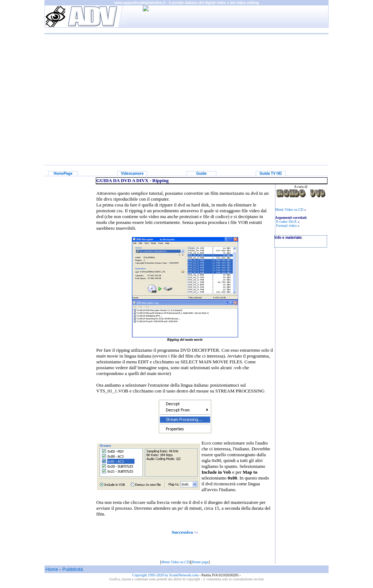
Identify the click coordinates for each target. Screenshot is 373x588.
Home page (200, 562)
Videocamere (132, 173)
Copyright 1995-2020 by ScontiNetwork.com (166, 575)
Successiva (182, 532)
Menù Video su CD (175, 562)
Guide (201, 173)
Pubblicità (72, 569)
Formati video (286, 226)
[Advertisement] (186, 94)
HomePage (63, 173)
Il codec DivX (286, 222)
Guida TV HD (270, 173)
